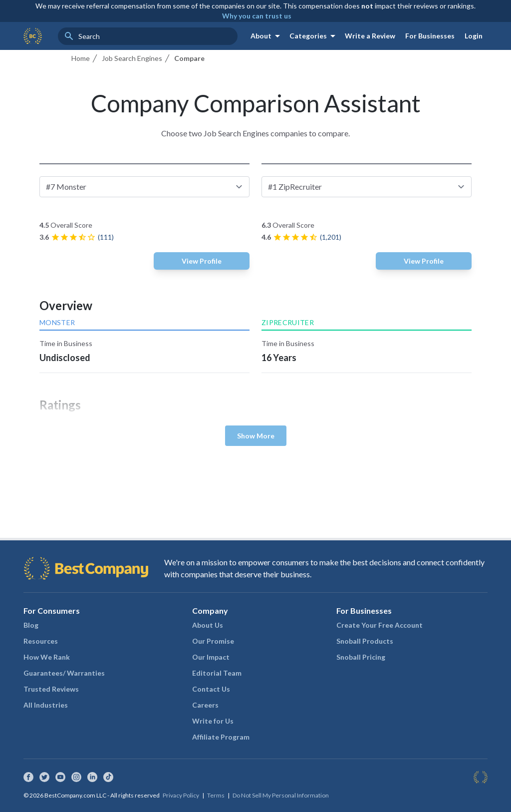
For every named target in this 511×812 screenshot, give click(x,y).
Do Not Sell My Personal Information (281, 795)
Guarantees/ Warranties (64, 673)
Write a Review (370, 36)
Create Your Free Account (380, 625)
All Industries (46, 705)
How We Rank (47, 657)
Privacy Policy (181, 795)
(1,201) (331, 237)
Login (474, 36)
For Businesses (430, 36)
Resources (41, 641)
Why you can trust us (257, 16)
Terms (216, 795)
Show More (256, 436)
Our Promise (213, 641)
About (267, 36)
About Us (208, 625)
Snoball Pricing (361, 657)
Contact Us (211, 689)
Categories (314, 36)
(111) (106, 237)
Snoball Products (365, 641)
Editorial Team (217, 673)
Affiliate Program (221, 737)
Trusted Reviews (51, 689)
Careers (205, 705)
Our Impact (211, 657)
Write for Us (213, 721)
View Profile (202, 261)
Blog (31, 625)
